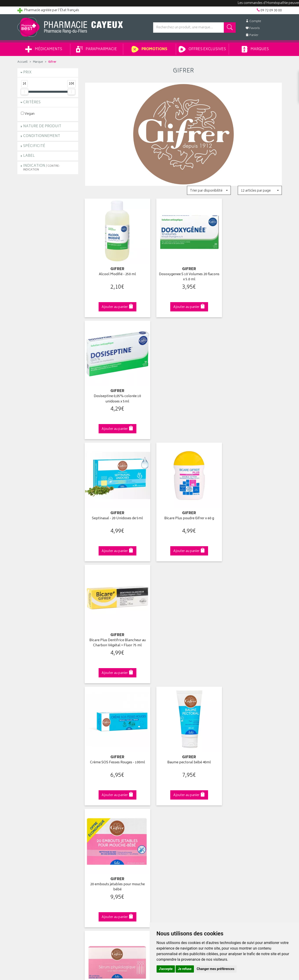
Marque (38, 62)
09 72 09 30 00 (251, 715)
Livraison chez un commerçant (243, 806)
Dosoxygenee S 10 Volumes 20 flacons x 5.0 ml (183, 273)
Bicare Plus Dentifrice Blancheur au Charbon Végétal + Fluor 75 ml (251, 391)
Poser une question (32, 806)
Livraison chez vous (235, 801)
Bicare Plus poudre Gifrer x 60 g (183, 388)
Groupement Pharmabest (36, 801)
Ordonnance (94, 827)
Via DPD (184, 715)
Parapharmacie (96, 49)
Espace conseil (96, 817)
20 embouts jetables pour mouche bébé (251, 508)
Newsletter (93, 822)
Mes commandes (166, 806)
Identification (162, 795)
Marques (255, 49)
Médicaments (44, 49)
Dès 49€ (116, 717)
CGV (88, 838)
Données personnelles (102, 849)
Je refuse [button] (185, 969)
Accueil (23, 62)
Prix (27, 73)
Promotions (149, 49)
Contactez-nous (29, 811)
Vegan (28, 114)
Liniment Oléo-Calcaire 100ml (251, 624)
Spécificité (34, 146)
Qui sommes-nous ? (33, 795)
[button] (209, 190)
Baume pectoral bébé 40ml (183, 506)
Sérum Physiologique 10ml (183, 624)
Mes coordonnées (167, 801)
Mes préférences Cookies (104, 860)
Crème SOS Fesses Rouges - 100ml (116, 506)
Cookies (91, 854)
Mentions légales (98, 844)
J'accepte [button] (166, 969)
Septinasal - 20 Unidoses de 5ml (116, 388)
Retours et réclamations (35, 817)
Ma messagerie (164, 822)
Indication (42, 168)
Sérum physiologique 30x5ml (116, 624)
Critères (32, 103)
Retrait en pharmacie (236, 795)
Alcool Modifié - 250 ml (116, 270)
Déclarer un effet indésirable (106, 833)
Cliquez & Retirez (48, 715)
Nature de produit (42, 126)
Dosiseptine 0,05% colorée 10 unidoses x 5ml (251, 273)
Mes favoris (161, 817)
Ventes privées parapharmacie (107, 811)
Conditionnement (42, 136)
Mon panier (161, 811)
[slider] (24, 92)
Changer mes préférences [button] (215, 969)
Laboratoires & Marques (102, 801)
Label (29, 156)
